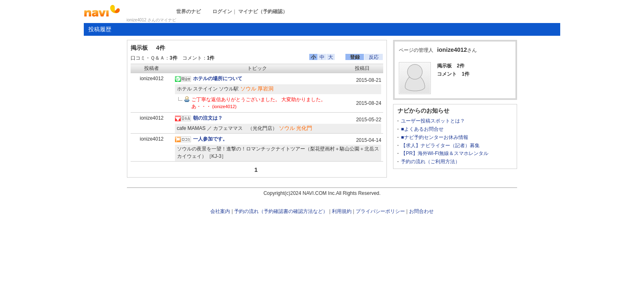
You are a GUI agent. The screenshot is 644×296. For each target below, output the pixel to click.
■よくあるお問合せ (422, 129)
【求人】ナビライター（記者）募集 (440, 146)
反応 (374, 57)
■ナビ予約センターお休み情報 (434, 137)
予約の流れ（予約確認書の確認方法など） (281, 211)
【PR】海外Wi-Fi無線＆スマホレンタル (445, 153)
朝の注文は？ (208, 118)
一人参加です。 (210, 139)
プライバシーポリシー (380, 211)
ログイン (222, 12)
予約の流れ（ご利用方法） (430, 162)
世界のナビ (189, 12)
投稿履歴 (100, 29)
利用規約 (342, 211)
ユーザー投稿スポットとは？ (433, 121)
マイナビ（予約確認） (263, 12)
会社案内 (220, 211)
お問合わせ (421, 211)
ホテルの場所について (218, 79)
